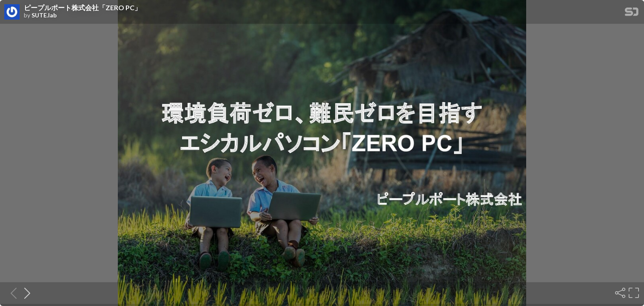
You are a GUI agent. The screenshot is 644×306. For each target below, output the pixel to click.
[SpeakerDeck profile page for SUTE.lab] (12, 12)
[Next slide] (25, 293)
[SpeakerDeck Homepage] (632, 13)
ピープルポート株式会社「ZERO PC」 (83, 8)
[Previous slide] (11, 293)
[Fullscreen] (633, 293)
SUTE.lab (44, 15)
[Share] (619, 293)
